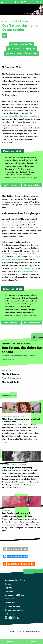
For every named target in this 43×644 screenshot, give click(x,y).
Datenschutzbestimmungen (25, 178)
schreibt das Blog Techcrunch (15, 222)
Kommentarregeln (12, 606)
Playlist (33, 641)
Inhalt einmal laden (11, 185)
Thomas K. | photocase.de (33, 13)
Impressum (10, 599)
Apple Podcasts (14, 53)
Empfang (9, 588)
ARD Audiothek (16, 49)
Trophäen (9, 591)
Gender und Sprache (14, 610)
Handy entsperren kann (25, 268)
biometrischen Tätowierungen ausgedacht (20, 116)
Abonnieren (31, 53)
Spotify (31, 49)
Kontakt (8, 584)
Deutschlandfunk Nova (15, 580)
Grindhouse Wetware (29, 271)
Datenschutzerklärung (14, 595)
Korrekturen (10, 602)
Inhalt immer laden (32, 185)
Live (11, 641)
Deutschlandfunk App (22, 44)
